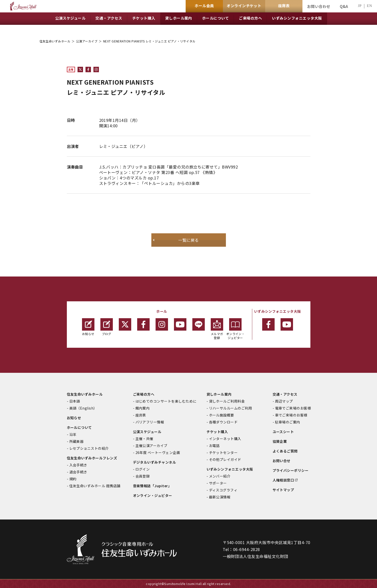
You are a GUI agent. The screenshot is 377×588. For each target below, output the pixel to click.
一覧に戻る (188, 240)
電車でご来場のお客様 (293, 408)
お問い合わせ (319, 6)
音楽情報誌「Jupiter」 (152, 486)
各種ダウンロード (223, 422)
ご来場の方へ (144, 394)
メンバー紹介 (220, 476)
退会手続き (78, 472)
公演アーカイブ (87, 41)
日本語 (75, 401)
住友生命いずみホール (55, 41)
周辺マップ (284, 401)
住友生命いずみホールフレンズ (92, 458)
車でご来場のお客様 (291, 415)
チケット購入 (217, 432)
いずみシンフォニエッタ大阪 (230, 469)
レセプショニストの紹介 (89, 448)
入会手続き (78, 465)
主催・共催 (144, 439)
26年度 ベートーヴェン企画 (158, 452)
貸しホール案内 (219, 394)
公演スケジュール (147, 432)
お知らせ (88, 327)
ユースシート (283, 432)
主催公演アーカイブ (151, 446)
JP (360, 6)
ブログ (107, 327)
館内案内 (143, 408)
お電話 (214, 446)
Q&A (344, 6)
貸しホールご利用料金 (227, 401)
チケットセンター (223, 452)
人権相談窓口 (283, 480)
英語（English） (83, 408)
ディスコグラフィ (223, 490)
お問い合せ (282, 461)
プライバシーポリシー (291, 470)
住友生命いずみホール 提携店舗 (95, 486)
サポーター (218, 483)
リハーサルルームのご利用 (231, 408)
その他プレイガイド (225, 459)
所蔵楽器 (77, 441)
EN (369, 6)
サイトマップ (283, 490)
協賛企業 (280, 441)
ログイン (143, 469)
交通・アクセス (285, 394)
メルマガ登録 (217, 329)
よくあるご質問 (285, 451)
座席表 (141, 415)
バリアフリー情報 (150, 422)
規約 (73, 479)
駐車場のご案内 (288, 422)
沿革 (73, 434)
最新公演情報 (220, 497)
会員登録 (143, 476)
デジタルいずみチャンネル (155, 462)
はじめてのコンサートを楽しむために (166, 401)
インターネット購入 (225, 439)
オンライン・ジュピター (235, 329)
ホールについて (79, 427)
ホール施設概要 (222, 415)
